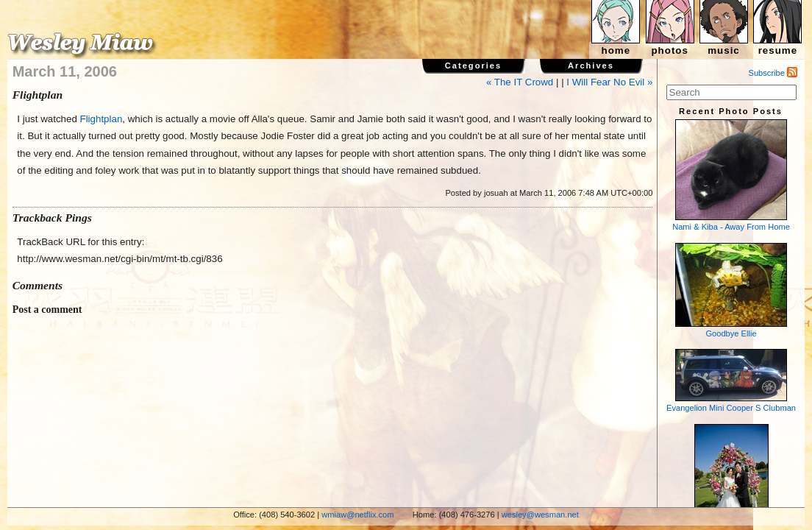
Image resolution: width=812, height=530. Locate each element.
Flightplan (101, 119)
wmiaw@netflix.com (357, 515)
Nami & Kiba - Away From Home (731, 175)
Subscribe (773, 73)
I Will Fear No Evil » (609, 82)
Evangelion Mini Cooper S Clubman (731, 381)
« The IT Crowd (520, 82)
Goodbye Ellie (731, 290)
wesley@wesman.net (540, 515)
